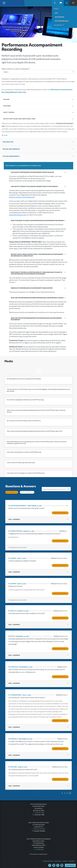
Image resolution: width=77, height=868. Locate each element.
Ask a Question (11, 492)
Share (6, 135)
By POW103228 (13, 665)
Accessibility (72, 859)
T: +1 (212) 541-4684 (39, 811)
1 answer (14, 517)
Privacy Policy (58, 859)
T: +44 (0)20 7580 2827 (38, 827)
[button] (61, 3)
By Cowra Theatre (15, 529)
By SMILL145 (13, 609)
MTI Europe (60, 17)
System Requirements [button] (11, 156)
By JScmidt (13, 556)
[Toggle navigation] (4, 3)
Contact (65, 859)
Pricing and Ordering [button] (11, 149)
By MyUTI (12, 634)
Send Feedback (70, 863)
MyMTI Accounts (55, 3)
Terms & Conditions (48, 859)
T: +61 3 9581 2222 (39, 847)
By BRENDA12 (13, 737)
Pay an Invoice (58, 25)
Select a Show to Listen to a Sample (15, 69)
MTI (56, 13)
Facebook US (50, 863)
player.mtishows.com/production (22, 197)
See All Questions (26, 492)
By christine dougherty (18, 504)
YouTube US (58, 863)
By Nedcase (13, 765)
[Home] (12, 3)
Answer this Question (59, 511)
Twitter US (54, 863)
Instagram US (62, 863)
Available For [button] (8, 142)
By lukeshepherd (15, 693)
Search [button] (67, 3)
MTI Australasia (62, 21)
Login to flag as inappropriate (55, 504)
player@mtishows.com (18, 215)
